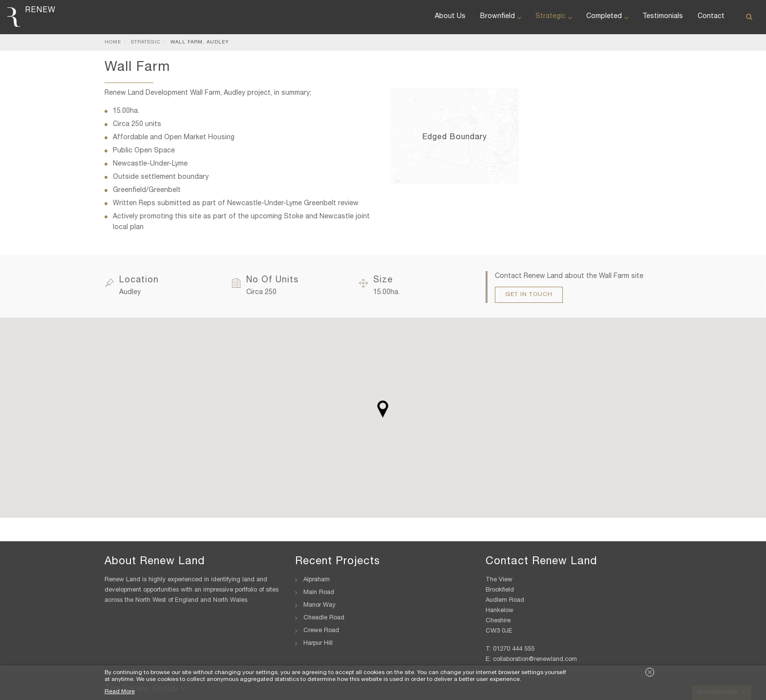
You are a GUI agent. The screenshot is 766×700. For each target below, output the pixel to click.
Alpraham (317, 580)
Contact (711, 17)
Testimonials (663, 17)
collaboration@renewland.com (535, 660)
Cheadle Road (324, 618)
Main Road (319, 593)
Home (113, 42)
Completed (607, 17)
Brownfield (500, 17)
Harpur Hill (318, 644)
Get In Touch (529, 295)
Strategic (553, 17)
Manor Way (319, 605)
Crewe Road (321, 631)
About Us (450, 17)
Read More (120, 692)
